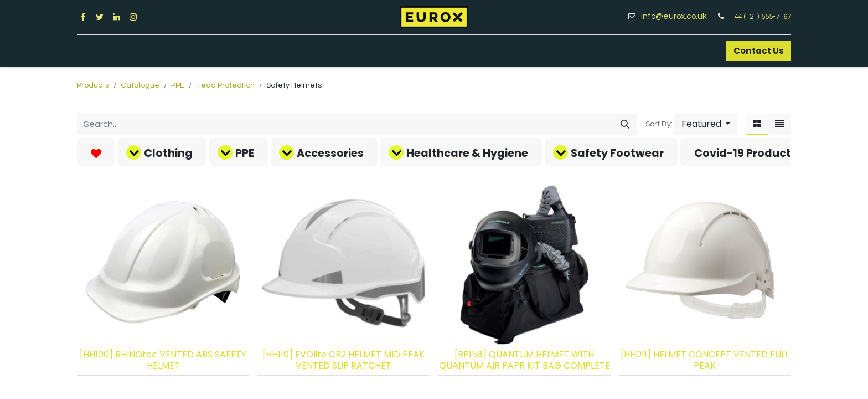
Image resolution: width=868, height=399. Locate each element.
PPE (178, 85)
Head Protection (225, 85)
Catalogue (140, 85)
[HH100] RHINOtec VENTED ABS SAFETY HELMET (163, 360)
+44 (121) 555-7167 (761, 17)
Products (93, 85)
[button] (706, 124)
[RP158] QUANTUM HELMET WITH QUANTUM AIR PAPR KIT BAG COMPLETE (525, 360)
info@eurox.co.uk (678, 16)
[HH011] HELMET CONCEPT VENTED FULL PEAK (705, 360)
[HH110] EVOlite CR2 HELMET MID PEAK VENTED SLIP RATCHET (343, 360)
